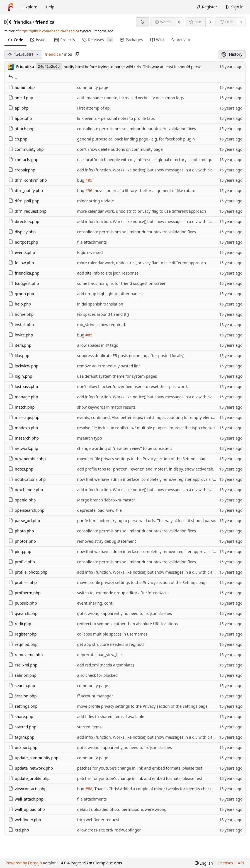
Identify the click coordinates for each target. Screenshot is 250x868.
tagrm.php (21, 737)
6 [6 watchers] (179, 22)
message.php (24, 417)
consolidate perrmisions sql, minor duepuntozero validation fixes (137, 129)
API (241, 863)
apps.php (20, 118)
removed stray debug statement (107, 541)
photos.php (22, 541)
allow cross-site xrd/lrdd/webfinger (109, 830)
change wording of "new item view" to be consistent (125, 448)
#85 (89, 335)
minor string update (96, 201)
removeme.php (26, 655)
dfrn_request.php (27, 211)
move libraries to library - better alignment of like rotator (145, 191)
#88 (89, 789)
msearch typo (90, 438)
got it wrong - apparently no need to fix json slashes (125, 613)
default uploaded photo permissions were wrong (122, 809)
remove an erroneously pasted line (109, 366)
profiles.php (23, 582)
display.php (22, 232)
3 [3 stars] (210, 22)
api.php (19, 108)
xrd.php (19, 830)
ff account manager (95, 696)
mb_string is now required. (102, 325)
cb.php (18, 139)
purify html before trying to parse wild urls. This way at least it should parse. (133, 67)
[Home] (11, 7)
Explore (30, 7)
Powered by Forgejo (24, 863)
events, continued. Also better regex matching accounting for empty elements (149, 417)
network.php (23, 448)
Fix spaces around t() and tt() (103, 314)
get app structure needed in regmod (111, 644)
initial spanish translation (100, 304)
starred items (89, 727)
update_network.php (31, 768)
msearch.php (24, 438)
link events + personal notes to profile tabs (116, 118)
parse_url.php (24, 521)
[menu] (204, 863)
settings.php (23, 706)
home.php (21, 314)
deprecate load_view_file (99, 510)
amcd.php (21, 98)
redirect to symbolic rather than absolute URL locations (128, 624)
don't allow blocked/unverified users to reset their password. (133, 386)
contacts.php (23, 160)
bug (81, 180)
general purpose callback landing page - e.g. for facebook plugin (136, 139)
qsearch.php (23, 613)
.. (13, 77)
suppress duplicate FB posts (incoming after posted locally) (131, 356)
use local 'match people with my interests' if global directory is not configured (148, 160)
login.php (20, 376)
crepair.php (22, 170)
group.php (21, 294)
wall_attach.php (26, 799)
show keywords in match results (106, 407)
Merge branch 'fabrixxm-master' (107, 500)
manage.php (23, 397)
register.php (22, 634)
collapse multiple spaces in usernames (112, 634)
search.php (22, 686)
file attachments (92, 242)
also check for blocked (98, 675)
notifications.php (27, 479)
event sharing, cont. (95, 603)
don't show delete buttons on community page (120, 149)
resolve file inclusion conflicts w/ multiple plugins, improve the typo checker (146, 428)
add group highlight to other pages (109, 294)
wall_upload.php (27, 809)
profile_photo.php (28, 572)
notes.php (21, 469)
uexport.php (23, 747)
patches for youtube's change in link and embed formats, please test (140, 768)
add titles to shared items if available (111, 717)
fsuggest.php (24, 283)
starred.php (22, 727)
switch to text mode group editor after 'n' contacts (123, 593)
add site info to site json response (108, 273)
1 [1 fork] (241, 22)
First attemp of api (94, 108)
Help (50, 7)
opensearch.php (26, 510)
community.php (26, 149)
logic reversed (90, 252)
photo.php (21, 531)
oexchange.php (26, 490)
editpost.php (23, 242)
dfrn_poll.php (24, 201)
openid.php (22, 500)
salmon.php (22, 675)
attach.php (21, 129)
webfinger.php (25, 820)
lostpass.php (23, 386)
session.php (22, 696)
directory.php (24, 221)
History (232, 54)
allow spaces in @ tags (98, 345)
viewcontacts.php (27, 789)
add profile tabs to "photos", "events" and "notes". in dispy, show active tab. (146, 469)
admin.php (21, 87)
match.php (21, 407)
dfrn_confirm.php (28, 180)
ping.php (20, 551)
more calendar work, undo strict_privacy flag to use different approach (142, 211)
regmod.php (23, 644)
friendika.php (24, 273)
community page (93, 87)
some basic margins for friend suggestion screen (122, 283)
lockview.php (23, 366)
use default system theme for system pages (117, 376)
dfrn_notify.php (26, 191)
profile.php (22, 562)
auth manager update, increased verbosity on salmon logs (131, 98)
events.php (22, 252)
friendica (23, 22)
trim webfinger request (98, 820)
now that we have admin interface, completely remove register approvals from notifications (161, 479)
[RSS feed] (142, 22)
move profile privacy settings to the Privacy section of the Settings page (142, 459)
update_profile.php (29, 778)
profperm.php (24, 593)
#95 (89, 180)
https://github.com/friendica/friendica (49, 31)
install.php (21, 325)
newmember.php (27, 459)
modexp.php (23, 428)
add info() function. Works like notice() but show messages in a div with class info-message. (160, 170)
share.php (21, 717)
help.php (20, 304)
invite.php (21, 335)
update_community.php (33, 758)
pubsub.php (23, 603)
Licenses (225, 863)
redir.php (20, 624)
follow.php (21, 263)
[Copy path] (77, 54)
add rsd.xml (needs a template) (106, 665)
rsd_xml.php (23, 665)
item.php (20, 345)
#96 (89, 191)
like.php (19, 356)
